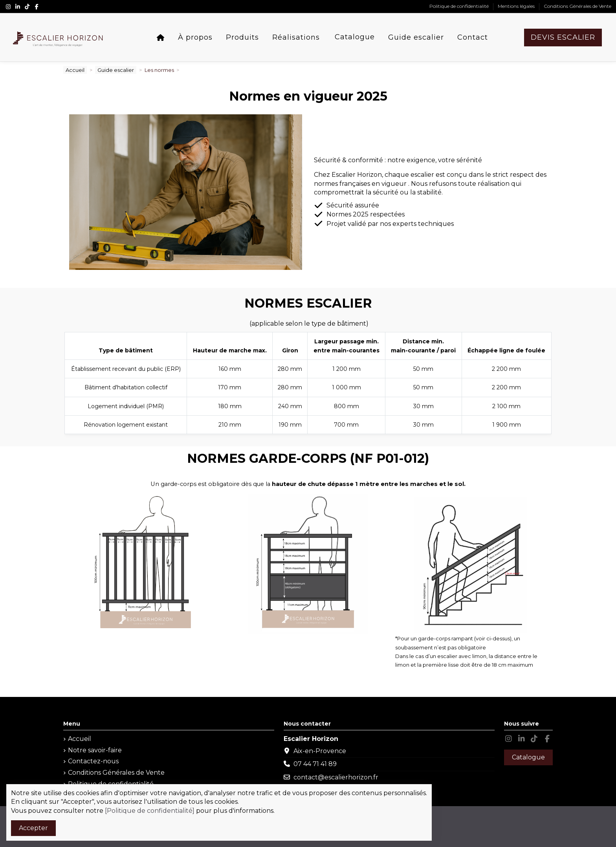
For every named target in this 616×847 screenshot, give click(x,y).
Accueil (80, 739)
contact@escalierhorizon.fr (336, 777)
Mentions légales (517, 6)
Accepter (33, 828)
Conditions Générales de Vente (577, 6)
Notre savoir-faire (95, 750)
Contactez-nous (93, 761)
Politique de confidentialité (460, 6)
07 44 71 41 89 (315, 764)
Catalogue (528, 757)
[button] (195, 38)
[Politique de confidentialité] (150, 811)
